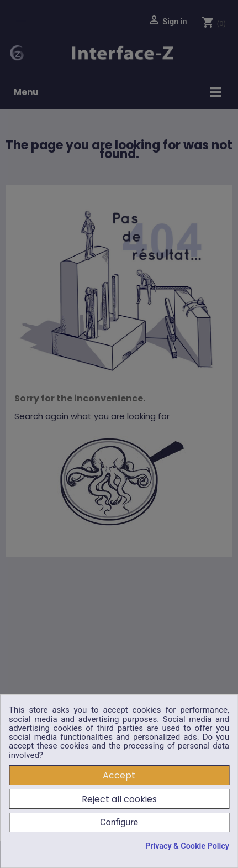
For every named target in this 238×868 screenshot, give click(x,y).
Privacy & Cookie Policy (187, 846)
